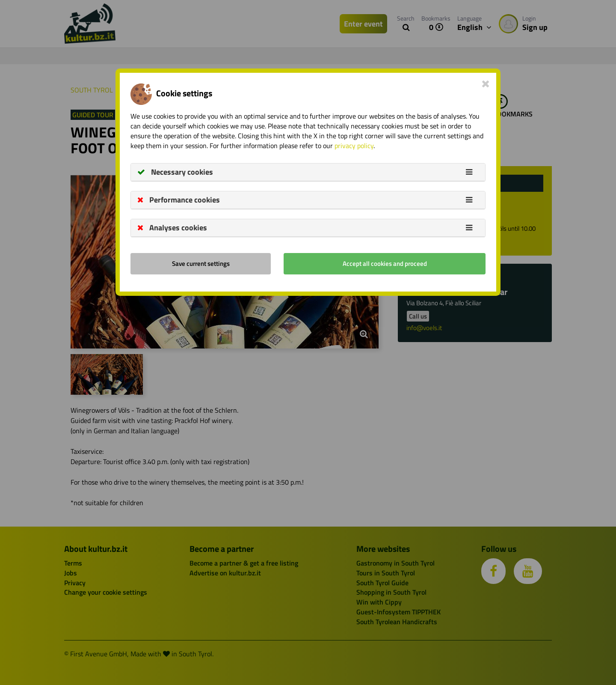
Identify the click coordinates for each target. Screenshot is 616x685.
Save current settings (201, 264)
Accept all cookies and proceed (385, 264)
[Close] (486, 83)
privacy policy (354, 146)
